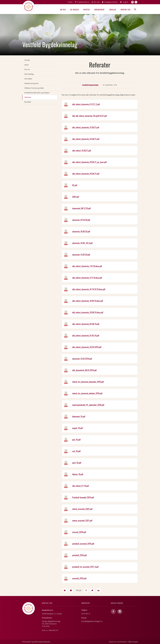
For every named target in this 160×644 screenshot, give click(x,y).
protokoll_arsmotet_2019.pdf (83, 544)
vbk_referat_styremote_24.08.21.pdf (86, 139)
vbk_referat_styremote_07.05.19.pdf (86, 336)
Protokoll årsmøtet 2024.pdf (83, 497)
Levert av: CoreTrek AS (118, 642)
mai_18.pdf (76, 451)
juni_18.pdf (76, 440)
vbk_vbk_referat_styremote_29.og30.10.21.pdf (90, 116)
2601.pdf (76, 197)
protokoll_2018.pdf (79, 555)
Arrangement (99, 10)
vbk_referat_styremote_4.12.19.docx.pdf (87, 278)
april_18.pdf (77, 463)
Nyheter (87, 10)
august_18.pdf (77, 428)
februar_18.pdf (78, 474)
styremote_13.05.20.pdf (81, 255)
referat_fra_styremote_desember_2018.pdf (88, 382)
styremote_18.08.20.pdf (81, 231)
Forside (27, 60)
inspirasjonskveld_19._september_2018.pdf (88, 405)
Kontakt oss (126, 10)
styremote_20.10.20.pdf (81, 220)
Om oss (63, 10)
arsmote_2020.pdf (79, 532)
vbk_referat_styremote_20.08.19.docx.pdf (88, 312)
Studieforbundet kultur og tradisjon (37, 93)
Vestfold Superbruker (90, 85)
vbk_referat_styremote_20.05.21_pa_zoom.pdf (89, 162)
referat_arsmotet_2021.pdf (82, 521)
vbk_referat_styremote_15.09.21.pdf (86, 127)
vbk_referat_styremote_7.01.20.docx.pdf (87, 266)
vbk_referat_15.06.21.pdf (82, 151)
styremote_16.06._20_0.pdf (82, 243)
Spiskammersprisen (31, 83)
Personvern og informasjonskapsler (36, 642)
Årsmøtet (28, 102)
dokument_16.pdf (79, 416)
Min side (97, 2)
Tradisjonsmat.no (83, 2)
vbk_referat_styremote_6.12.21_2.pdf (86, 104)
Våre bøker (28, 79)
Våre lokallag (29, 74)
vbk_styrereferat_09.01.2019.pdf (84, 370)
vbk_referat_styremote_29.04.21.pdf (86, 174)
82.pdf (75, 185)
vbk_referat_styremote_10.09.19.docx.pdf (88, 301)
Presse (70, 2)
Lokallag (113, 10)
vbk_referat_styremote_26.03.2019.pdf (87, 347)
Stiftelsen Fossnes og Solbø (34, 88)
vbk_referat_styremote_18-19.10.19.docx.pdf (89, 289)
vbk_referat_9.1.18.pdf (81, 486)
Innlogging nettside (111, 2)
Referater (28, 97)
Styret (26, 65)
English (126, 2)
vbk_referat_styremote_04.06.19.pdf (86, 324)
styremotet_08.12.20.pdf (81, 208)
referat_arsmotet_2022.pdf (82, 509)
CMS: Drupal (133, 642)
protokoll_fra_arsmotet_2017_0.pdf (85, 567)
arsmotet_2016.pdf (79, 578)
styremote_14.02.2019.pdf (82, 359)
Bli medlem (75, 10)
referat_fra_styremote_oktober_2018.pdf (87, 393)
